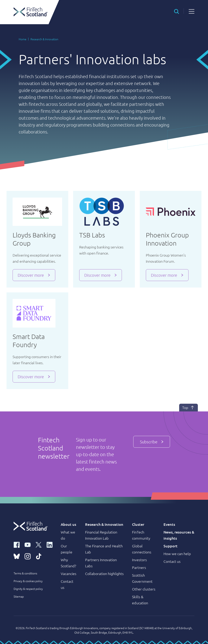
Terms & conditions (25, 573)
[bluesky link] (17, 556)
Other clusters (144, 589)
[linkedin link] (50, 545)
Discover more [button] (31, 275)
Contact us (172, 561)
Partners (139, 567)
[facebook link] (17, 545)
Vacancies (69, 573)
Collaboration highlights (104, 573)
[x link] (39, 545)
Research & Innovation (44, 39)
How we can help (177, 554)
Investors (139, 560)
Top (188, 408)
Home (23, 39)
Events (169, 524)
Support (171, 546)
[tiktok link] (39, 556)
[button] (177, 11)
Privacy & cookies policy (28, 581)
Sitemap (19, 596)
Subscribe (152, 442)
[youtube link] (28, 545)
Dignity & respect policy (28, 589)
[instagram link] (28, 556)
